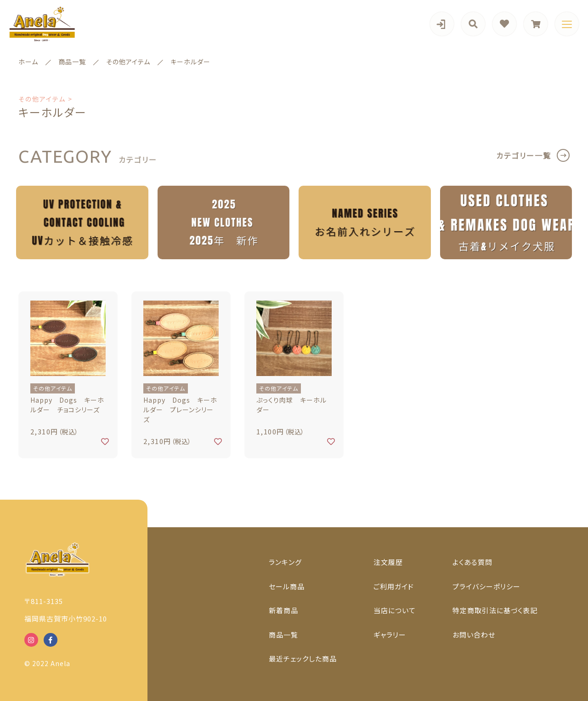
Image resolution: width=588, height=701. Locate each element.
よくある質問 (472, 562)
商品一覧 (283, 635)
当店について (395, 610)
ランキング (285, 562)
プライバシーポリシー (486, 586)
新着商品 (283, 610)
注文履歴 (388, 562)
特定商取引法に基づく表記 (495, 610)
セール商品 (287, 586)
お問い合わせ (474, 635)
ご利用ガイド (394, 586)
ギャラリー (390, 635)
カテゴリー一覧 (524, 155)
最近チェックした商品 (303, 658)
